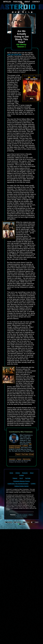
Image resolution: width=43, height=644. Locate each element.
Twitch (18, 454)
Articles (19, 459)
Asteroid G (12, 459)
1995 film (14, 54)
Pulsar (24, 517)
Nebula (19, 517)
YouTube (25, 454)
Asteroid (19, 515)
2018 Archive (27, 459)
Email (31, 454)
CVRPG (25, 446)
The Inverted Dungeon (20, 445)
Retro (31, 515)
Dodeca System (15, 447)
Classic (25, 515)
